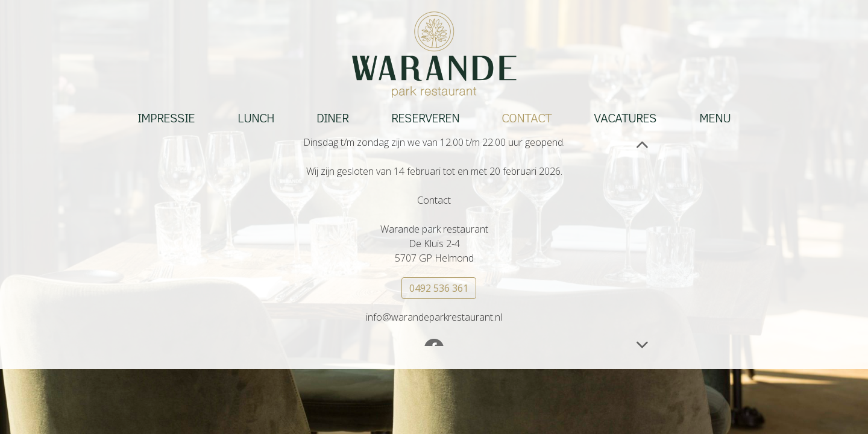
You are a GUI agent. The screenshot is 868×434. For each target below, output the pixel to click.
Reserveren (425, 119)
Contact (527, 119)
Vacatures (625, 119)
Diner (332, 119)
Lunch (256, 119)
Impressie (166, 119)
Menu (715, 119)
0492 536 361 (439, 289)
